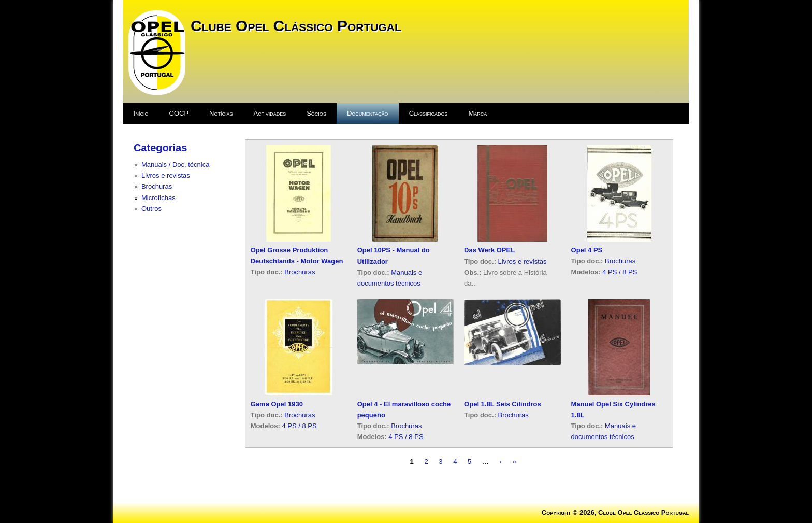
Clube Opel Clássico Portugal (296, 26)
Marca (478, 113)
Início (141, 113)
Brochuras (157, 186)
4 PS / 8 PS (620, 272)
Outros (151, 209)
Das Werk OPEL (489, 250)
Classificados (429, 113)
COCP (179, 113)
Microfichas (158, 198)
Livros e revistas (166, 175)
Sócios (316, 113)
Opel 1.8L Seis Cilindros (503, 404)
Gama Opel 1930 (277, 404)
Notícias (221, 113)
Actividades (270, 113)
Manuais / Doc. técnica (176, 165)
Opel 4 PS (587, 250)
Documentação (368, 113)
